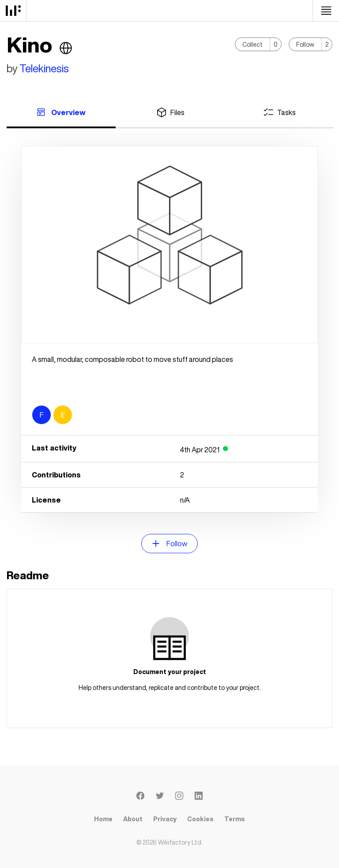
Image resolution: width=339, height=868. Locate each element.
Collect (252, 44)
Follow (305, 44)
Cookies (200, 819)
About (133, 819)
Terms (235, 819)
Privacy (165, 819)
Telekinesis (44, 68)
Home (103, 819)
